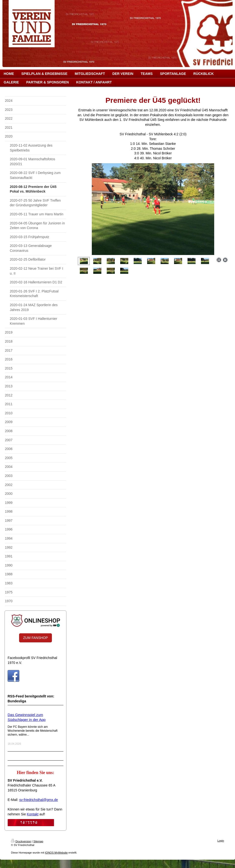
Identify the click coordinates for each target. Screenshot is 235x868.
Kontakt (33, 814)
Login (221, 841)
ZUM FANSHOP (35, 638)
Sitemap (38, 841)
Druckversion (21, 841)
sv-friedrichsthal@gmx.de (38, 800)
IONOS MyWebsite (56, 853)
